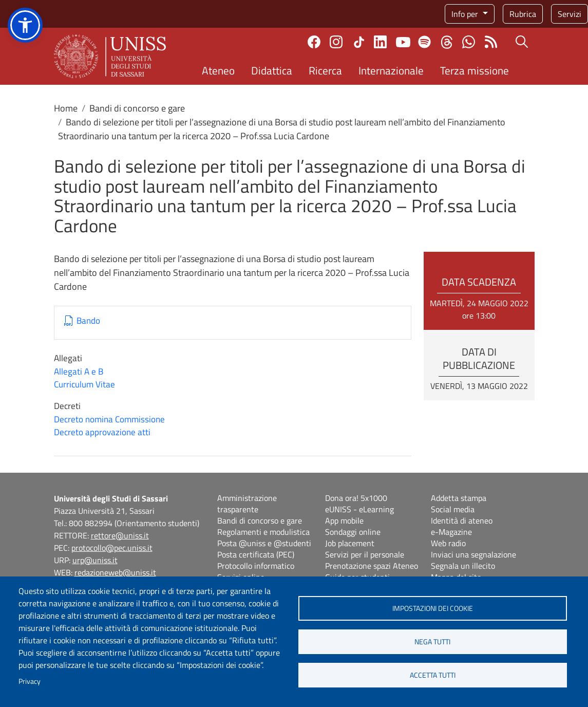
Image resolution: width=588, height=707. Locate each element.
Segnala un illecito (463, 566)
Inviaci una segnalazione (473, 554)
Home (66, 108)
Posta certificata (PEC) (256, 554)
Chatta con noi (469, 42)
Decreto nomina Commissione (109, 419)
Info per (466, 14)
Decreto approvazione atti (102, 432)
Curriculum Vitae (84, 384)
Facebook (314, 42)
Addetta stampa (459, 498)
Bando (88, 321)
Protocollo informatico (256, 566)
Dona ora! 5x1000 (356, 498)
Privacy (30, 681)
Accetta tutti (433, 675)
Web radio (448, 543)
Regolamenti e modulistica (263, 532)
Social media (453, 509)
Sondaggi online (353, 532)
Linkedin (380, 42)
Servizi (570, 14)
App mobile (344, 520)
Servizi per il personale (365, 554)
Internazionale (391, 70)
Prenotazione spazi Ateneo (372, 566)
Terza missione (475, 70)
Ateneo (218, 70)
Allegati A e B (79, 371)
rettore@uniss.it (120, 535)
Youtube (403, 42)
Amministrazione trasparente (247, 504)
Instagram (336, 42)
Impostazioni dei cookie (433, 608)
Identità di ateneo (462, 520)
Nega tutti (432, 642)
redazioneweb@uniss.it (115, 572)
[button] (25, 25)
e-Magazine (451, 532)
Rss (491, 42)
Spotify (424, 42)
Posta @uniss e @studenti (264, 543)
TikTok (359, 42)
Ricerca (325, 70)
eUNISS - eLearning (359, 509)
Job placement (350, 543)
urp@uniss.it (95, 560)
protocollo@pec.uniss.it (112, 548)
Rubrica (523, 14)
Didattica (272, 70)
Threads (447, 42)
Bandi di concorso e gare (137, 108)
